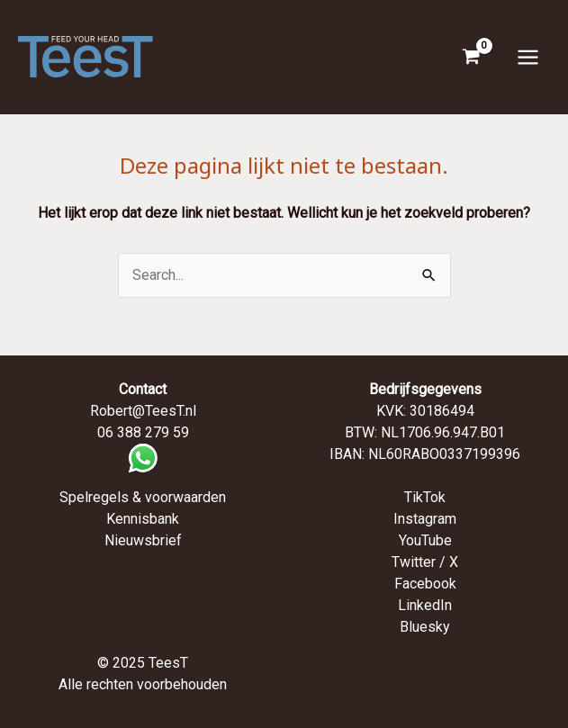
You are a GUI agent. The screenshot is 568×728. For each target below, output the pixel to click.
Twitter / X (425, 562)
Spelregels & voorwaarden (143, 497)
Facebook (425, 584)
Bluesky (425, 627)
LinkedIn (425, 605)
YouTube (425, 540)
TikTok (425, 497)
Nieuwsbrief (143, 540)
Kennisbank (143, 519)
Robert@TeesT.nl (143, 411)
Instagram (425, 519)
